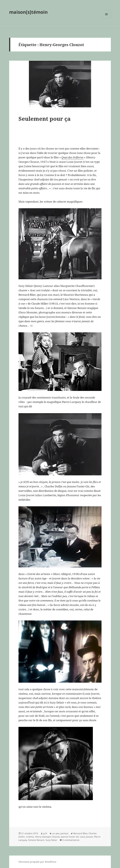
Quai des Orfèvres (72, 157)
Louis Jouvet (86, 837)
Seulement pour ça (45, 119)
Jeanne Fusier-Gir (70, 837)
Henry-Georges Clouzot (47, 837)
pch (45, 833)
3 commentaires (71, 840)
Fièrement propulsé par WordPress (37, 862)
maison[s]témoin (28, 12)
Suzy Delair (51, 840)
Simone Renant (36, 840)
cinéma (30, 837)
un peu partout (60, 833)
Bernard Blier (80, 833)
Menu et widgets (106, 19)
